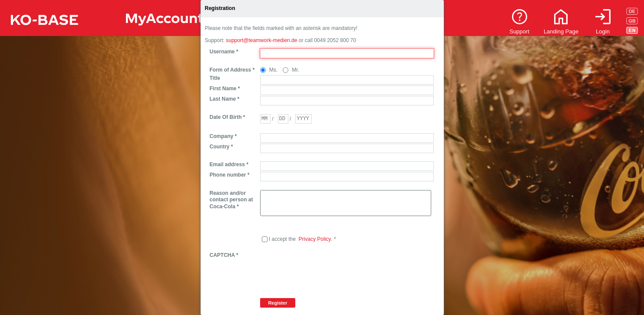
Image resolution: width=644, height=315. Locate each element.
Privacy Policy (315, 239)
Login (603, 31)
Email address (229, 164)
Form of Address (232, 70)
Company (223, 136)
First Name (225, 89)
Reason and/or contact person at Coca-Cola (231, 200)
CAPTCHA (224, 255)
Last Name (225, 99)
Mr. (296, 70)
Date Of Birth (228, 117)
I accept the (282, 239)
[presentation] (326, 269)
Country (221, 147)
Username (224, 52)
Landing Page (561, 31)
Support (519, 31)
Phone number (230, 175)
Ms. (273, 70)
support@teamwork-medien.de (261, 40)
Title (215, 78)
